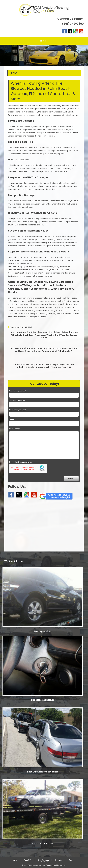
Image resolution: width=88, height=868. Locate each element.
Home (15, 860)
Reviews (59, 860)
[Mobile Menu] (44, 41)
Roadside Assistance (43, 700)
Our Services (43, 860)
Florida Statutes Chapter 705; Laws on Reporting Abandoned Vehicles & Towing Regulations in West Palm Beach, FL (44, 366)
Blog (71, 860)
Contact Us (43, 862)
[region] (44, 56)
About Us (28, 860)
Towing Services (43, 632)
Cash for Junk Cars (43, 844)
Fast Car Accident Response (43, 772)
